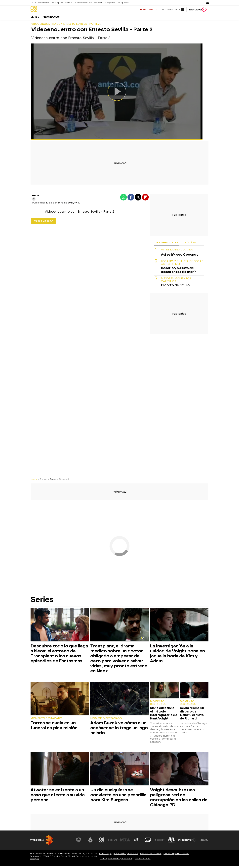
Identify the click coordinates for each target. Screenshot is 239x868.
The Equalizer (122, 3)
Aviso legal (105, 855)
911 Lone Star (95, 3)
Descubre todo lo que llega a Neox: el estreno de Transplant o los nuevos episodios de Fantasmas (59, 655)
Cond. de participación (176, 855)
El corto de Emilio (175, 287)
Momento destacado (46, 720)
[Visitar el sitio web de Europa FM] (160, 842)
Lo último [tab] (189, 244)
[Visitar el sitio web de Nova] (114, 842)
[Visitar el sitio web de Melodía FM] (171, 842)
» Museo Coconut (59, 481)
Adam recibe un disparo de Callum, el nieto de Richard (192, 715)
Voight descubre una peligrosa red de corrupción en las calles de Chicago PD (179, 799)
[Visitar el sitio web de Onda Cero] (148, 842)
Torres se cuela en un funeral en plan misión (54, 727)
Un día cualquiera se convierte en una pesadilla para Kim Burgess (118, 796)
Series (35, 18)
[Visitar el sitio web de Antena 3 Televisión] (79, 842)
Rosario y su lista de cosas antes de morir (182, 264)
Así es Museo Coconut (178, 251)
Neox (34, 481)
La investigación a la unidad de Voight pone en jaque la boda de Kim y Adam (177, 655)
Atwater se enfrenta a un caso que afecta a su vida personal (58, 796)
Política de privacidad (126, 855)
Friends (67, 3)
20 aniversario (42, 3)
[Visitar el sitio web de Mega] (125, 842)
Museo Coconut (44, 223)
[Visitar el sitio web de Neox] (102, 842)
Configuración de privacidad (116, 860)
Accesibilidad (143, 860)
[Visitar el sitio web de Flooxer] (203, 842)
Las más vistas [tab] (166, 244)
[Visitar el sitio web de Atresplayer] (187, 842)
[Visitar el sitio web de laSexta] (90, 842)
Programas (51, 18)
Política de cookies (151, 855)
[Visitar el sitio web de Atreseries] (137, 842)
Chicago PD (108, 3)
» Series (43, 481)
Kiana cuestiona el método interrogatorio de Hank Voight (164, 715)
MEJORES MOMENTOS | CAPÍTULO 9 (177, 282)
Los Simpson (56, 3)
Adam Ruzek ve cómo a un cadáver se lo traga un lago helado (119, 729)
